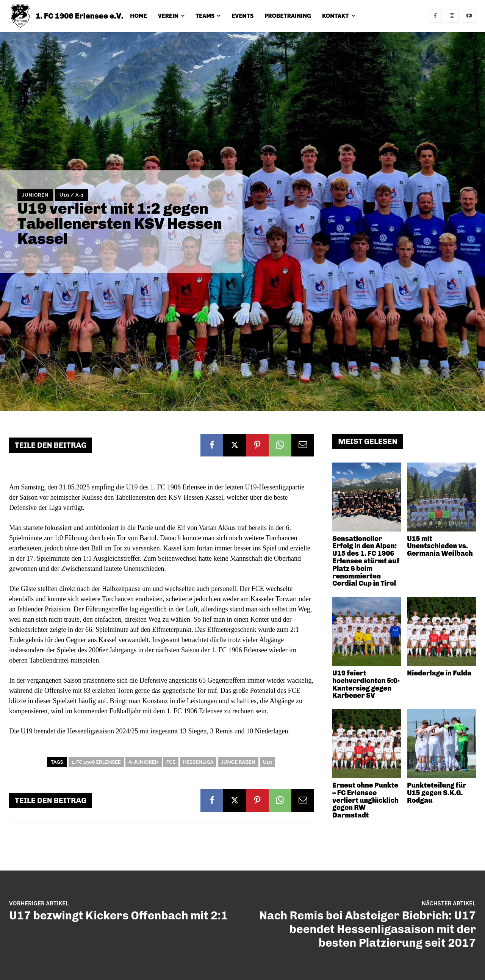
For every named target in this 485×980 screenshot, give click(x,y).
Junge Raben (238, 762)
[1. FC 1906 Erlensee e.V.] (66, 16)
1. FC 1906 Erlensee (96, 762)
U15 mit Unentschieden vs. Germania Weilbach (440, 546)
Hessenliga (198, 762)
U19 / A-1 (72, 195)
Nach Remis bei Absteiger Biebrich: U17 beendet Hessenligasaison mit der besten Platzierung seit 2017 (368, 929)
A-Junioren (144, 762)
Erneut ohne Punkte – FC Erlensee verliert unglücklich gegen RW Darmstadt (365, 800)
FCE (171, 762)
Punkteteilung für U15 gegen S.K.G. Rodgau (436, 793)
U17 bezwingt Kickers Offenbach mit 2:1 (118, 916)
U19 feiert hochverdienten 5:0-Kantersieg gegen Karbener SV (366, 684)
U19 (268, 762)
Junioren (35, 195)
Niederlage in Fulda (439, 673)
